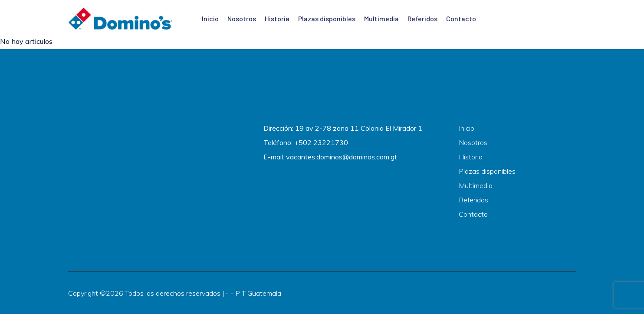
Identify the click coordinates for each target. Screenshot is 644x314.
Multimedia (381, 18)
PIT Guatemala (258, 293)
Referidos (422, 18)
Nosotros (242, 18)
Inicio (210, 18)
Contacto (461, 18)
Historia (277, 18)
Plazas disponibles (327, 18)
